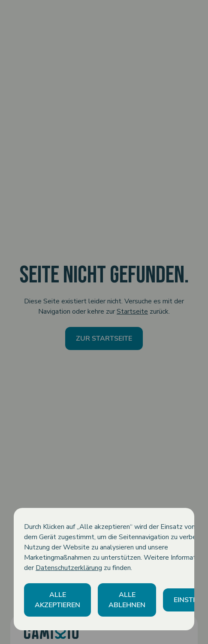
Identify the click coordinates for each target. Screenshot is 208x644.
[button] (57, 600)
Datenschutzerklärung (69, 568)
